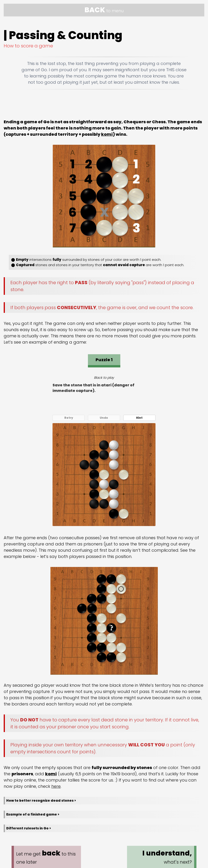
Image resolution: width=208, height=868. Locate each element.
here (56, 786)
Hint (139, 418)
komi (107, 134)
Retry (69, 418)
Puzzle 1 (104, 360)
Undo (104, 418)
